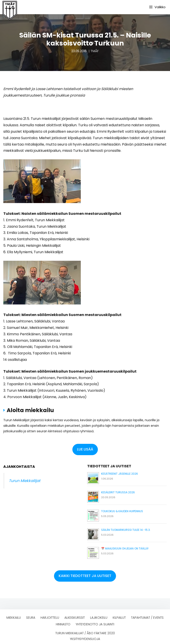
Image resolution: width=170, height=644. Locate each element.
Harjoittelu (50, 618)
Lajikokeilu (99, 618)
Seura (31, 618)
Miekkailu (14, 618)
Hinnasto (63, 624)
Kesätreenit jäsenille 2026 (120, 474)
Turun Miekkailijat (25, 481)
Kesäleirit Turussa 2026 (118, 492)
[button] (85, 449)
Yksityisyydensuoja (85, 639)
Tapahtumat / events (147, 618)
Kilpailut (119, 618)
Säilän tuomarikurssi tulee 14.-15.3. (126, 530)
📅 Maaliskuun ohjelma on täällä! (125, 548)
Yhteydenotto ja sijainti (95, 624)
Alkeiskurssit (75, 618)
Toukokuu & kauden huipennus (122, 511)
